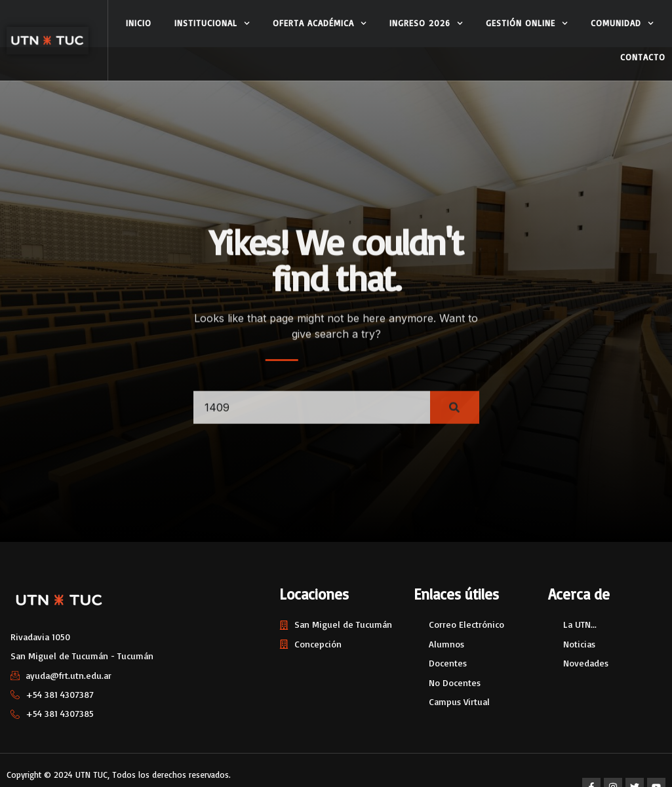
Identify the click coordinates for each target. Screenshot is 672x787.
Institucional (212, 23)
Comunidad (622, 23)
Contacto (643, 57)
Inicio (139, 23)
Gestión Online (527, 23)
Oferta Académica (320, 23)
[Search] (455, 415)
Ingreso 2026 (426, 23)
